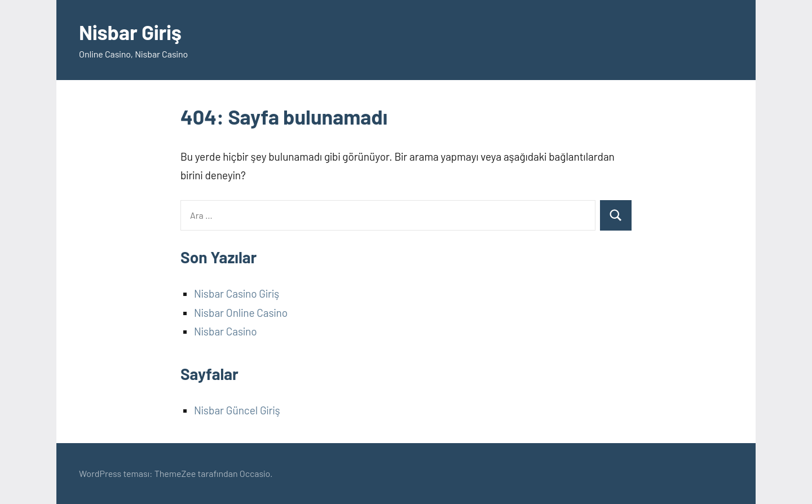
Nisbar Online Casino (241, 313)
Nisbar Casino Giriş (237, 293)
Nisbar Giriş (130, 32)
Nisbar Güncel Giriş (237, 410)
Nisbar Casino (226, 331)
